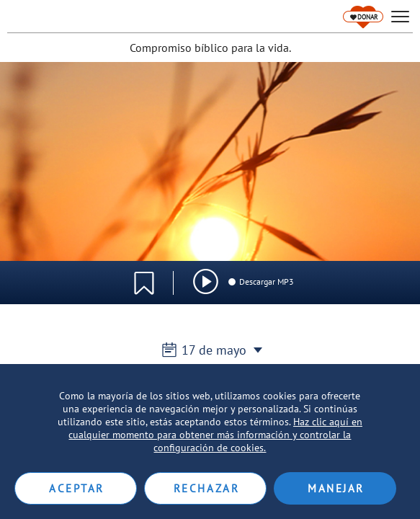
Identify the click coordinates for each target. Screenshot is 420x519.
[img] (206, 281)
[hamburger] (400, 17)
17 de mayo (210, 350)
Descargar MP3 (260, 281)
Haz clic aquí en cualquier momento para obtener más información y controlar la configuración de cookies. (215, 435)
